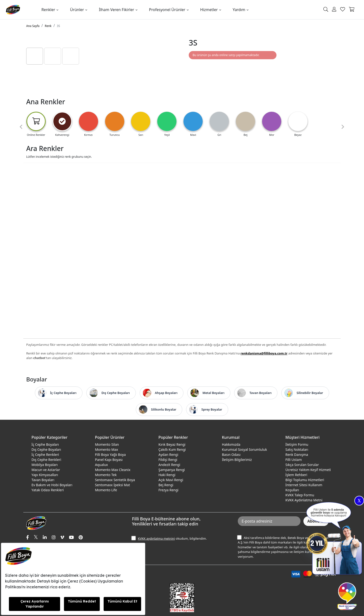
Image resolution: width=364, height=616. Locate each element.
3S (58, 26)
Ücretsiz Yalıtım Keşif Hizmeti (308, 470)
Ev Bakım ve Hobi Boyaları (52, 485)
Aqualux (101, 465)
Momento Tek (106, 475)
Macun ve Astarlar (46, 470)
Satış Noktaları (297, 449)
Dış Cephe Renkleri (46, 460)
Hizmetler (209, 10)
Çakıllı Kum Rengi (172, 449)
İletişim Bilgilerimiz (237, 460)
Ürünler (77, 10)
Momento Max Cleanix (113, 470)
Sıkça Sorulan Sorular (302, 465)
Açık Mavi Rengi (171, 480)
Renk (48, 26)
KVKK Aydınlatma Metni (304, 500)
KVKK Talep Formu (300, 495)
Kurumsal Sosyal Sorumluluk (244, 449)
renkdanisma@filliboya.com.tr (264, 353)
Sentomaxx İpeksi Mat (112, 485)
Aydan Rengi (168, 455)
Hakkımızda (231, 444)
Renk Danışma (297, 455)
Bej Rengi (166, 485)
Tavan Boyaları (43, 480)
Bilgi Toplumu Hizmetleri (305, 480)
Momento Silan (107, 444)
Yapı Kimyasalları (45, 475)
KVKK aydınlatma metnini (156, 538)
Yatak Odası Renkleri (48, 490)
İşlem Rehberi (296, 475)
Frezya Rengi (168, 490)
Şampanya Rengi (172, 470)
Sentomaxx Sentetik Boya (115, 480)
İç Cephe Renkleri (45, 455)
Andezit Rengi (169, 465)
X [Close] (359, 501)
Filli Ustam (294, 460)
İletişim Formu (297, 444)
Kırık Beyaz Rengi (172, 444)
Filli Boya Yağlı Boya (110, 455)
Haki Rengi (167, 475)
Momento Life (106, 490)
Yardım (239, 10)
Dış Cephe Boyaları (46, 449)
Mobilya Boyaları (45, 465)
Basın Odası (231, 455)
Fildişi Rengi (168, 460)
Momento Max (107, 449)
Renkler (48, 10)
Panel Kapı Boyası (109, 460)
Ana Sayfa (33, 26)
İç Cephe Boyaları (45, 444)
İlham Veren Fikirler (116, 10)
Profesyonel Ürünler (167, 10)
